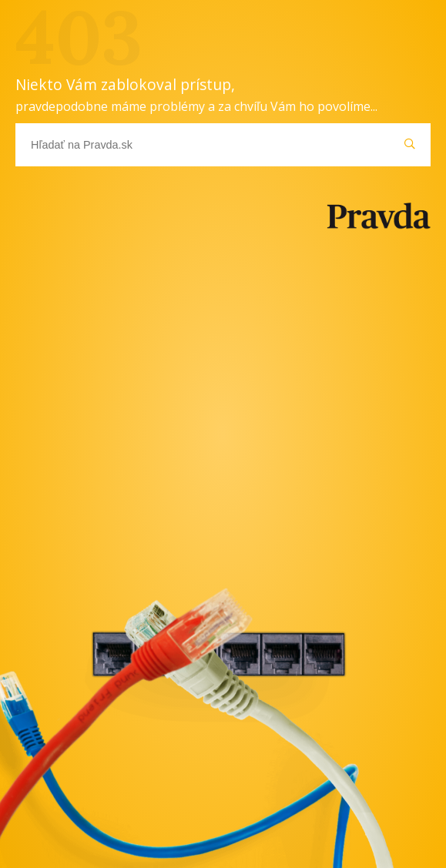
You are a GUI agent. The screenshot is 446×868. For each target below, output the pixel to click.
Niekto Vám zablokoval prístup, (196, 94)
